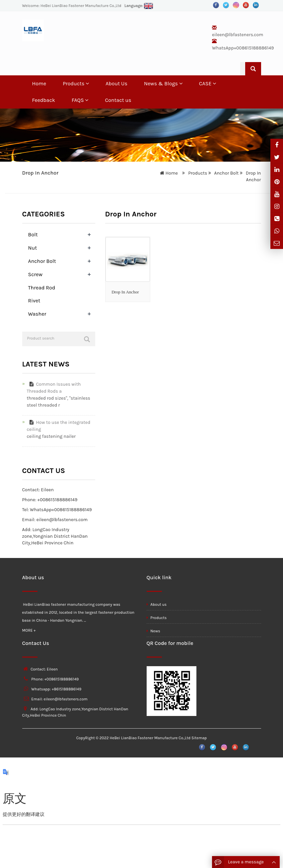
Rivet (34, 301)
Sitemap (199, 738)
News (153, 631)
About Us (116, 83)
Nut (33, 248)
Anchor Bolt (226, 173)
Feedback (44, 100)
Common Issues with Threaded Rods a (54, 388)
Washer (37, 314)
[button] (87, 83)
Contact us (118, 100)
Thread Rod (42, 288)
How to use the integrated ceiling (59, 426)
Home (39, 83)
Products (76, 83)
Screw (35, 274)
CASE (208, 83)
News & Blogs (163, 83)
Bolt (33, 235)
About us (157, 604)
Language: (139, 6)
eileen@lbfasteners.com (238, 35)
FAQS (80, 100)
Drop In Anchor (125, 292)
